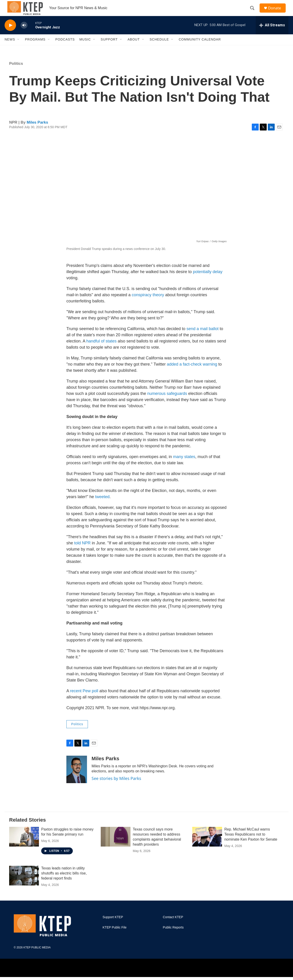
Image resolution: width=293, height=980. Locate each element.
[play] (10, 33)
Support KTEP (113, 925)
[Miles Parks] (77, 777)
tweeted (102, 505)
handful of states (101, 349)
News (10, 48)
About (134, 48)
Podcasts (65, 48)
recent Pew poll (84, 699)
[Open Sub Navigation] (19, 48)
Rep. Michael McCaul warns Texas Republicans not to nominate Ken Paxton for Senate (251, 842)
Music (85, 48)
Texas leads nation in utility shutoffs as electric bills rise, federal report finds (64, 881)
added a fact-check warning (192, 372)
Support (109, 48)
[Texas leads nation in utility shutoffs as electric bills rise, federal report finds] (24, 884)
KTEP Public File (115, 935)
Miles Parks (38, 130)
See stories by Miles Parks (116, 786)
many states (184, 465)
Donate (277, 12)
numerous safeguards (167, 402)
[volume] (24, 33)
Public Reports (173, 935)
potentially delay (208, 280)
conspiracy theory (148, 303)
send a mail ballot (203, 337)
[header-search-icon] (254, 12)
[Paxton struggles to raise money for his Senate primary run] (24, 845)
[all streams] (272, 33)
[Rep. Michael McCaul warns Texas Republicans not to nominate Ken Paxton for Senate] (207, 845)
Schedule (159, 48)
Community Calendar (200, 48)
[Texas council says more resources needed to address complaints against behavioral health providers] (116, 845)
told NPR (82, 551)
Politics (16, 72)
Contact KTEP (173, 925)
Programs (35, 48)
